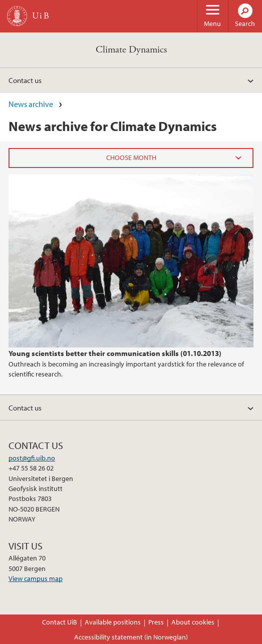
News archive (31, 104)
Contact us (25, 80)
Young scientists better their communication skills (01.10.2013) (115, 353)
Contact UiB (60, 622)
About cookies (193, 622)
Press (156, 622)
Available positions (113, 622)
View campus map (36, 578)
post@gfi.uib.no (32, 458)
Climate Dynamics (131, 50)
